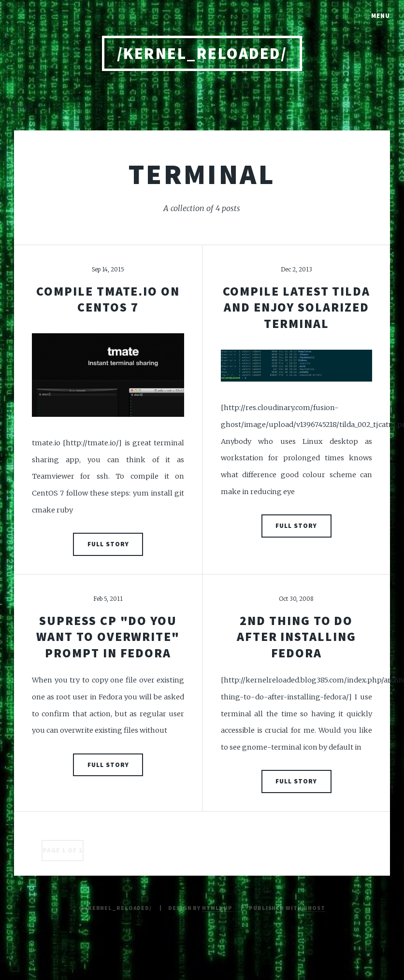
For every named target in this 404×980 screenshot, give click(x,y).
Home (21, 107)
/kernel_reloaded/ (202, 53)
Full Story (108, 544)
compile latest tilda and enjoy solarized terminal (297, 307)
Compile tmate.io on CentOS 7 (108, 299)
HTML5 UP (217, 908)
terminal (202, 174)
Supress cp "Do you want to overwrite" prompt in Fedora (108, 637)
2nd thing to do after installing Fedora (296, 637)
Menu (381, 16)
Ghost (314, 908)
